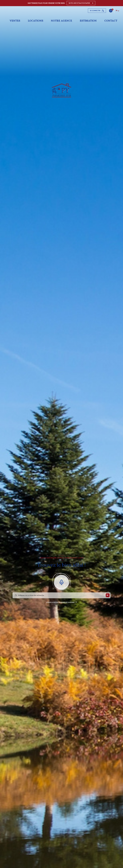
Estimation (88, 21)
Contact (111, 21)
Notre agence (61, 21)
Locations (36, 21)
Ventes (15, 21)
